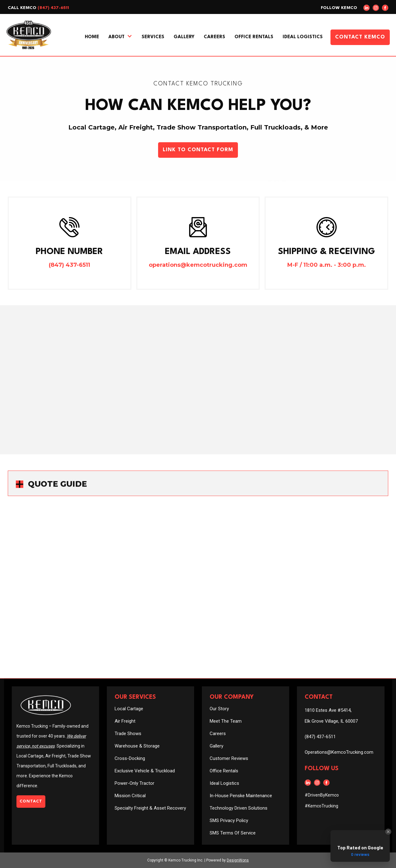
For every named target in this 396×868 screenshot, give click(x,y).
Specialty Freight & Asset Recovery (150, 808)
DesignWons (238, 860)
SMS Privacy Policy (229, 820)
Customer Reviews (229, 758)
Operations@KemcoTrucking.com (339, 752)
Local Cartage (129, 709)
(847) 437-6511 (53, 8)
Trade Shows (128, 734)
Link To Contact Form (198, 150)
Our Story (219, 709)
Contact (31, 801)
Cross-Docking (130, 758)
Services (153, 37)
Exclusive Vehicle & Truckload (145, 771)
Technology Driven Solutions (239, 808)
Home (92, 37)
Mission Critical (130, 796)
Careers (214, 37)
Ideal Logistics (303, 37)
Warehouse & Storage (137, 746)
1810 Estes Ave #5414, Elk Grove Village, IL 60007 (331, 716)
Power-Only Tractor (134, 783)
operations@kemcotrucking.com (198, 265)
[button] (120, 37)
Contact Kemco (360, 37)
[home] (29, 35)
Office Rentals (254, 37)
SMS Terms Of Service (233, 833)
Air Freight (125, 721)
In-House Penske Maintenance (241, 796)
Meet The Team (226, 721)
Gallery (184, 37)
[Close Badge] (388, 832)
